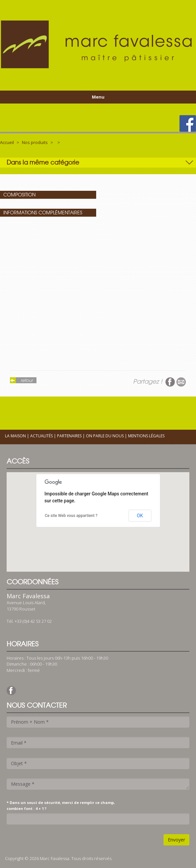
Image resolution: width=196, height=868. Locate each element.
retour (27, 380)
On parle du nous (105, 436)
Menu (98, 97)
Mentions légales (146, 436)
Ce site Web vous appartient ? (71, 516)
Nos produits (35, 142)
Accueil (7, 142)
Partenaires (69, 436)
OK (140, 516)
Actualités (41, 436)
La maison (15, 436)
